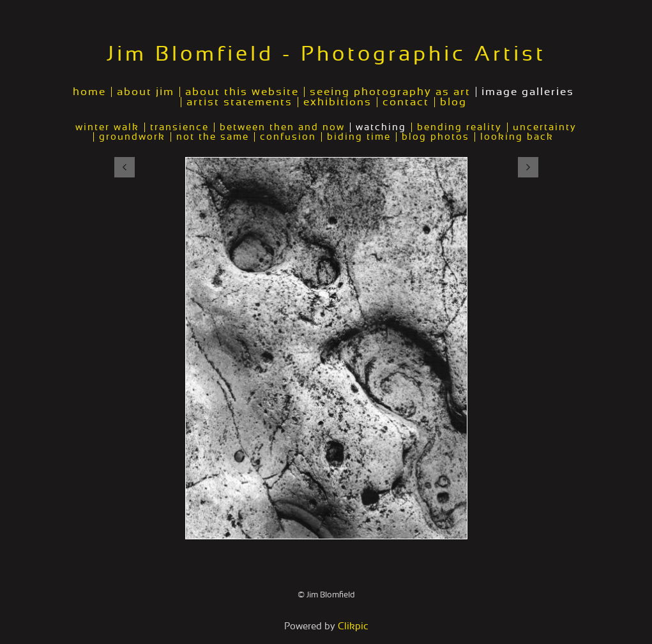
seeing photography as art (390, 92)
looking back (517, 137)
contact (406, 102)
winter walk (107, 127)
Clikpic (353, 626)
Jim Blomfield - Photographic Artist (326, 54)
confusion (288, 137)
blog (453, 102)
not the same (213, 137)
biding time (359, 137)
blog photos (436, 137)
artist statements (239, 102)
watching (381, 127)
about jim (146, 92)
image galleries (528, 92)
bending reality (459, 127)
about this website (242, 92)
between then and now (282, 127)
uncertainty (545, 127)
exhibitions (337, 102)
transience (179, 127)
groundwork (132, 137)
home (89, 92)
